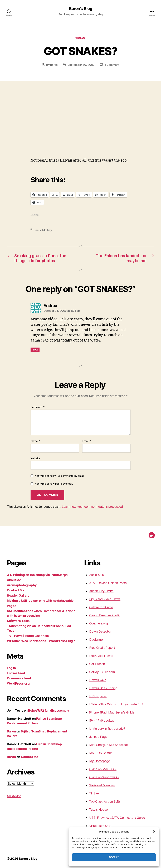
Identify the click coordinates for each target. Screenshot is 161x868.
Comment (38, 407)
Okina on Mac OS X (103, 769)
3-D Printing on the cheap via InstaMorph (37, 574)
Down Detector (100, 631)
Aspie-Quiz (97, 574)
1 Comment (112, 65)
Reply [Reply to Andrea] (35, 349)
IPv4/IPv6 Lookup (102, 720)
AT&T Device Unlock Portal (108, 583)
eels (38, 230)
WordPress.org (18, 683)
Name (35, 441)
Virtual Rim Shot (100, 825)
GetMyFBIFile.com (102, 672)
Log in (11, 668)
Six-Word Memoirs (102, 785)
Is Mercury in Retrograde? (107, 728)
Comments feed (19, 678)
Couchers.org (99, 623)
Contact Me (16, 590)
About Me (14, 580)
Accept (114, 857)
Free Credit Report (102, 647)
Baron (54, 65)
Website (35, 458)
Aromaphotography (22, 585)
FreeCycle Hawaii (101, 655)
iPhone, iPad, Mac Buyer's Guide (112, 712)
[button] (154, 831)
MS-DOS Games (101, 753)
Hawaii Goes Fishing (103, 688)
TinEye (94, 793)
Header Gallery (18, 595)
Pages (12, 605)
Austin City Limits (101, 591)
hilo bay (47, 230)
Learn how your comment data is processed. (93, 506)
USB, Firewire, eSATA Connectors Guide (117, 817)
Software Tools (18, 620)
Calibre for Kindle (101, 607)
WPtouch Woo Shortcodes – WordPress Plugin (41, 641)
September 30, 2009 (81, 65)
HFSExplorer (98, 696)
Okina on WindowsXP (104, 777)
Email (87, 441)
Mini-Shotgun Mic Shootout (109, 744)
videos (80, 38)
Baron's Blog (80, 9)
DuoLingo (96, 639)
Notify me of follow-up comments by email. (60, 475)
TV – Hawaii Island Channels (28, 635)
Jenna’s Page (98, 736)
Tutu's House (98, 809)
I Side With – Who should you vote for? (116, 704)
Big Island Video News (105, 599)
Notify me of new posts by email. (54, 483)
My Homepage (100, 761)
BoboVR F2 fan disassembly (49, 710)
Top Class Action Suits (105, 801)
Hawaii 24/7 (98, 680)
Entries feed (16, 673)
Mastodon (14, 796)
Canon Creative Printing (106, 615)
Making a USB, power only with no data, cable (40, 600)
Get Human (97, 663)
